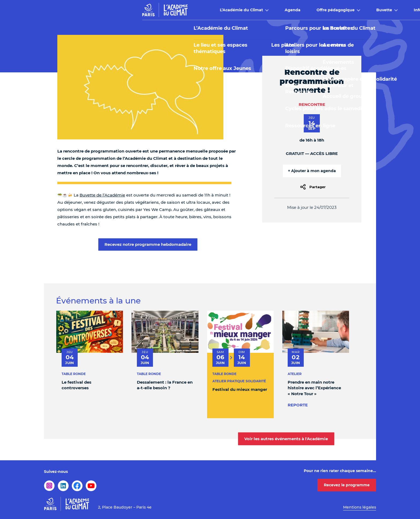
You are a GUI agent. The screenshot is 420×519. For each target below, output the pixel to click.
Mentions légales (360, 507)
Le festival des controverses (76, 385)
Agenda (194, 10)
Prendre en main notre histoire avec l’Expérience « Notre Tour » (314, 388)
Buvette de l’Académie (102, 195)
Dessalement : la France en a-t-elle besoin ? (165, 385)
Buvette (286, 10)
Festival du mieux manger (240, 389)
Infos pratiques (330, 10)
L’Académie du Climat (143, 10)
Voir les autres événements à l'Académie (286, 439)
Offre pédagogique (237, 10)
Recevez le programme (347, 485)
